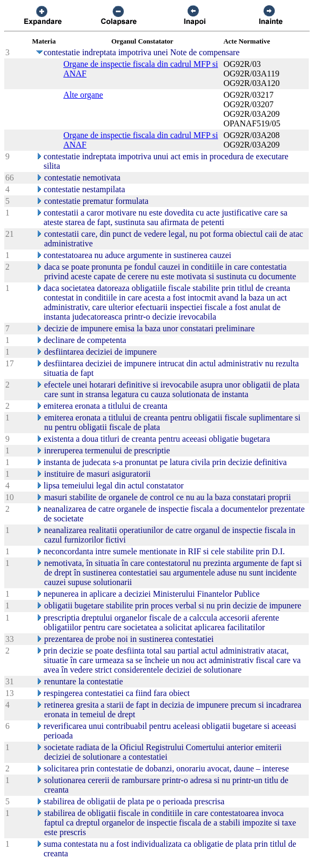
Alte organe (83, 95)
